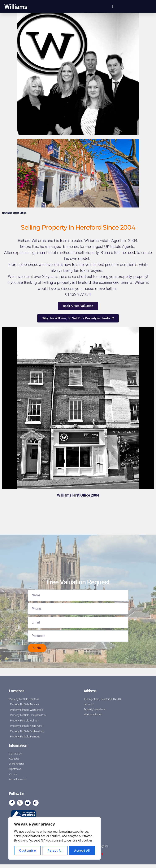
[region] (55, 838)
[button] (113, 7)
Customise (27, 850)
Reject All (55, 850)
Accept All (82, 850)
